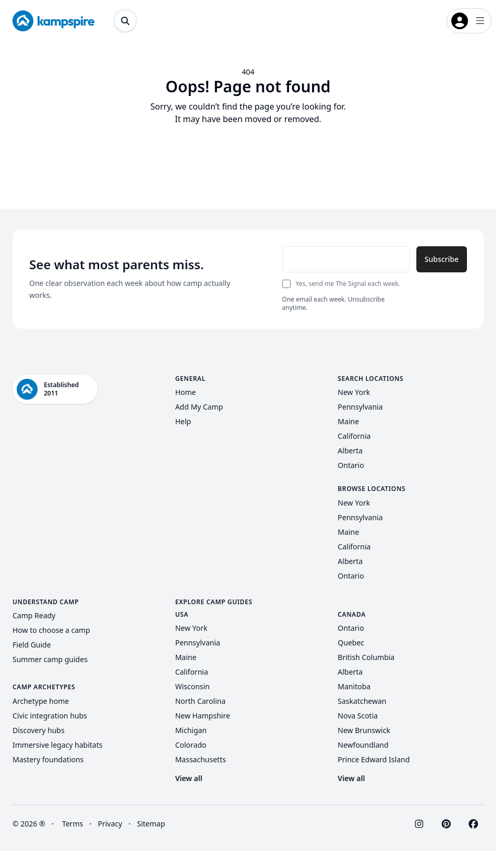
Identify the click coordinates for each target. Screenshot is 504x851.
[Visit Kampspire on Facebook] (473, 824)
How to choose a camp (51, 630)
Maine (348, 421)
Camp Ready (34, 615)
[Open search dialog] (125, 21)
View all (189, 778)
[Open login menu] (469, 21)
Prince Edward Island (374, 759)
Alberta (350, 451)
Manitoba (354, 686)
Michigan (191, 730)
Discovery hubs (39, 730)
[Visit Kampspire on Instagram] (419, 824)
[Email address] (346, 259)
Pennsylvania (360, 407)
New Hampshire (203, 716)
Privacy (110, 824)
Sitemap (151, 824)
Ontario (351, 465)
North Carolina (201, 701)
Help (183, 421)
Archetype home (41, 701)
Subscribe (442, 259)
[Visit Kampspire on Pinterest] (446, 824)
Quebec (351, 643)
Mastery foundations (48, 759)
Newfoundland (363, 745)
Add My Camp (199, 407)
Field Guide (32, 645)
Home (186, 392)
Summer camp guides (50, 659)
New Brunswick (364, 730)
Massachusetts (201, 759)
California (354, 436)
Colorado (191, 745)
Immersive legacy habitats (57, 745)
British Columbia (366, 657)
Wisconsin (193, 686)
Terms (73, 824)
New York (354, 392)
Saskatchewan (362, 701)
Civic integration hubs (50, 716)
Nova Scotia (358, 716)
